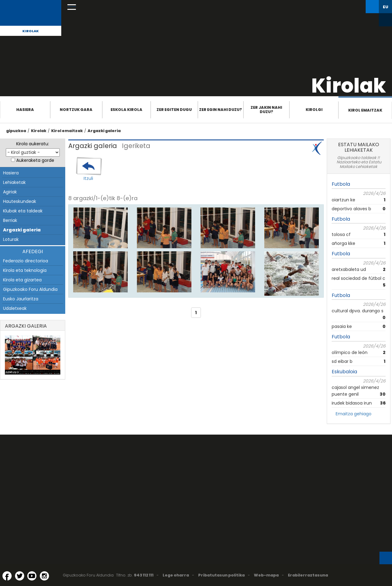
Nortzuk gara (76, 110)
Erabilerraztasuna (308, 575)
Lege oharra (176, 575)
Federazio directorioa (26, 261)
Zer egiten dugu (174, 110)
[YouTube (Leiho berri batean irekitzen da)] (32, 576)
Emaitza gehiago (354, 414)
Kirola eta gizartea (22, 280)
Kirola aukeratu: (33, 144)
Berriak (10, 220)
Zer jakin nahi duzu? (266, 110)
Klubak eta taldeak (23, 211)
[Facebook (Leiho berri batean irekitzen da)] (7, 576)
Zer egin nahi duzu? (221, 110)
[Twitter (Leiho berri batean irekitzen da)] (20, 576)
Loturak (11, 239)
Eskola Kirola (126, 110)
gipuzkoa (16, 131)
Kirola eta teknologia (25, 270)
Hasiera (25, 110)
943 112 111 (144, 575)
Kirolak (31, 31)
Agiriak (10, 192)
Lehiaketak (14, 182)
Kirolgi (314, 110)
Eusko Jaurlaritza (21, 299)
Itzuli (88, 178)
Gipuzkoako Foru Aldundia (30, 289)
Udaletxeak (15, 308)
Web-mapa (266, 575)
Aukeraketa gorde (35, 160)
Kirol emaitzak (365, 110)
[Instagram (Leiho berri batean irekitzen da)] (44, 576)
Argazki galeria (104, 131)
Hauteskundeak (20, 201)
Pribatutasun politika (221, 575)
